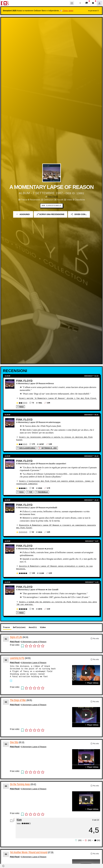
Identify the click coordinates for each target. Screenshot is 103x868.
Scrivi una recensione (51, 214)
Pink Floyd (53, 197)
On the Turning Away (20, 784)
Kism (19, 819)
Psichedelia (42, 492)
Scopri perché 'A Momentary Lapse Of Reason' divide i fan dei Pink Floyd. (58, 398)
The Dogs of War (18, 699)
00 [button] (80, 840)
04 (6, 743)
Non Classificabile (51, 206)
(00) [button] (97, 840)
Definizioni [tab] (19, 627)
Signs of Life (16, 636)
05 (6, 785)
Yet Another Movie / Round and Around (29, 851)
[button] (80, 3)
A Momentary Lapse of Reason (34, 641)
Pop (30, 492)
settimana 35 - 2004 (48, 448)
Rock (21, 407)
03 (6, 701)
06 (6, 853)
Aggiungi (23, 214)
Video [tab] (43, 627)
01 (6, 638)
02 (6, 659)
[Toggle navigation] (72, 3)
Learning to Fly (17, 657)
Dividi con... (79, 214)
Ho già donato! (93, 11)
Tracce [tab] (6, 627)
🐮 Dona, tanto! (67, 11)
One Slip (14, 741)
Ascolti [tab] (33, 627)
